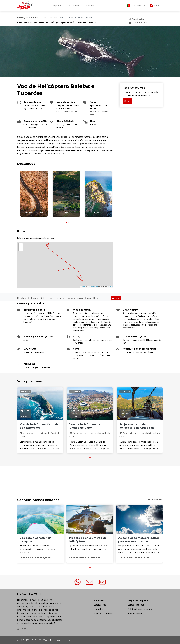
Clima (88, 297)
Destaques (33, 297)
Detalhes (21, 297)
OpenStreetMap (93, 285)
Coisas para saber (56, 297)
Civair (127, 101)
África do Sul (36, 17)
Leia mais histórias (154, 498)
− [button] (21, 248)
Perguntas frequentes (139, 599)
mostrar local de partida (67, 111)
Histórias (90, 5)
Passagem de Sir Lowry (34, 213)
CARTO (110, 285)
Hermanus (99, 213)
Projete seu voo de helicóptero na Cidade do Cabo (137, 427)
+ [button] (21, 244)
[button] (66, 221)
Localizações (74, 5)
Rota (43, 297)
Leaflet (83, 285)
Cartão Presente (138, 23)
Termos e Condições (104, 612)
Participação (136, 19)
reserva (116, 297)
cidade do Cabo (51, 17)
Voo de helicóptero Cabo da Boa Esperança (39, 425)
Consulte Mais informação (35, 556)
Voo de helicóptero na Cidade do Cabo (85, 425)
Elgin (66, 213)
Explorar (57, 5)
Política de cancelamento (140, 608)
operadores (99, 608)
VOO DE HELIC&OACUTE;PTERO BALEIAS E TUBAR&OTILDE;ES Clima (90, 478)
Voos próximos (75, 297)
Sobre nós (99, 599)
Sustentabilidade (136, 612)
